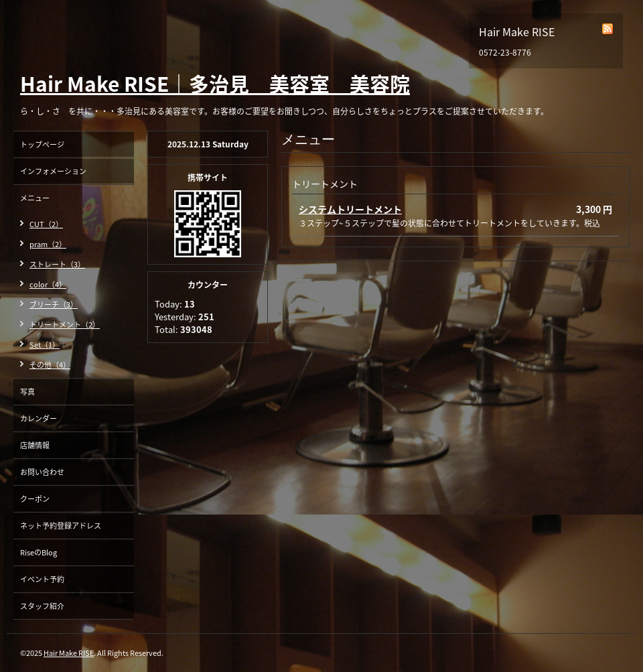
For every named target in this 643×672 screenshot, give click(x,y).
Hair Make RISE (69, 653)
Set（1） (45, 345)
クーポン (35, 499)
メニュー (35, 198)
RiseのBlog (39, 552)
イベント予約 (42, 579)
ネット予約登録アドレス (61, 526)
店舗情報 (35, 445)
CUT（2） (46, 224)
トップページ (42, 144)
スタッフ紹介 (42, 606)
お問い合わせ (42, 472)
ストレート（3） (57, 264)
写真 (27, 392)
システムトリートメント (350, 209)
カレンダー (39, 418)
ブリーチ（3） (54, 305)
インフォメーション (53, 171)
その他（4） (50, 365)
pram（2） (48, 244)
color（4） (48, 284)
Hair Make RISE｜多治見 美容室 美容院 (215, 83)
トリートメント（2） (65, 325)
